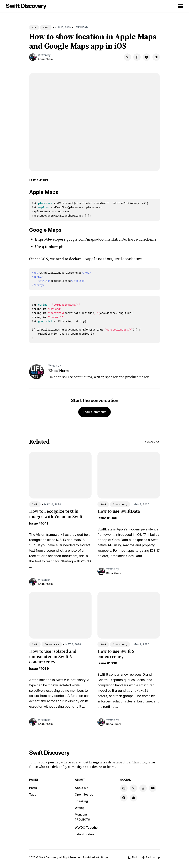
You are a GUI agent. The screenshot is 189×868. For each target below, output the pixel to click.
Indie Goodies (84, 833)
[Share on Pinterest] (147, 57)
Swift (46, 27)
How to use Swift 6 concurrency (116, 653)
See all (153, 441)
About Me (82, 787)
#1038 (112, 662)
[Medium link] (153, 787)
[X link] (133, 787)
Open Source (84, 794)
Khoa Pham (45, 59)
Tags (33, 794)
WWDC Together (87, 827)
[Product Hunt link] (124, 797)
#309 (44, 180)
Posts (33, 787)
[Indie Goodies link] (133, 797)
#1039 (44, 668)
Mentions (81, 814)
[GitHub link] (124, 787)
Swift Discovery (26, 6)
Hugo (104, 857)
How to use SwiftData (119, 510)
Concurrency (120, 504)
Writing (80, 807)
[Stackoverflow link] (143, 787)
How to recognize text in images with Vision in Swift (56, 513)
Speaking (81, 800)
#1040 (112, 517)
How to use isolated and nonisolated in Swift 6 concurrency (53, 656)
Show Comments (94, 411)
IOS (34, 27)
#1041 (43, 523)
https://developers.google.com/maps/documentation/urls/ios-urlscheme (96, 239)
